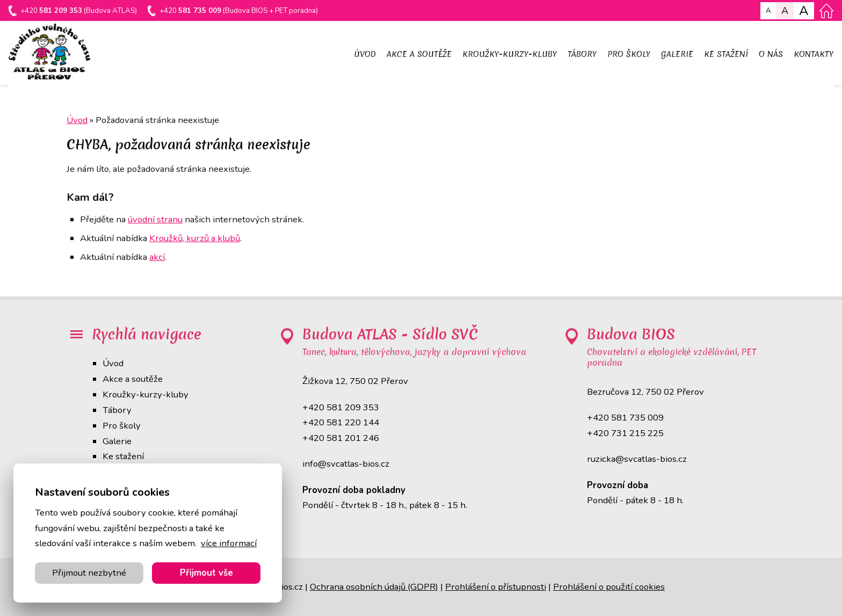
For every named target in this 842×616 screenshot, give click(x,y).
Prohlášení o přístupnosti (496, 587)
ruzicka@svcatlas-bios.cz (637, 459)
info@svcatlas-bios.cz (346, 464)
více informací (229, 543)
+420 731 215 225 (625, 433)
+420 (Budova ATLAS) (79, 12)
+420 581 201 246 (341, 438)
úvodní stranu (155, 219)
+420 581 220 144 (341, 422)
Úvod (113, 363)
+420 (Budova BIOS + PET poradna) (241, 12)
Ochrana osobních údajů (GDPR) (374, 587)
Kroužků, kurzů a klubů (195, 238)
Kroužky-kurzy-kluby (146, 394)
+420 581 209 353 (341, 407)
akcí (157, 257)
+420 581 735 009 (625, 418)
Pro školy (122, 426)
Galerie (117, 441)
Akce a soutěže (133, 379)
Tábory (117, 410)
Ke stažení (123, 456)
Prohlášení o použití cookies (609, 587)
